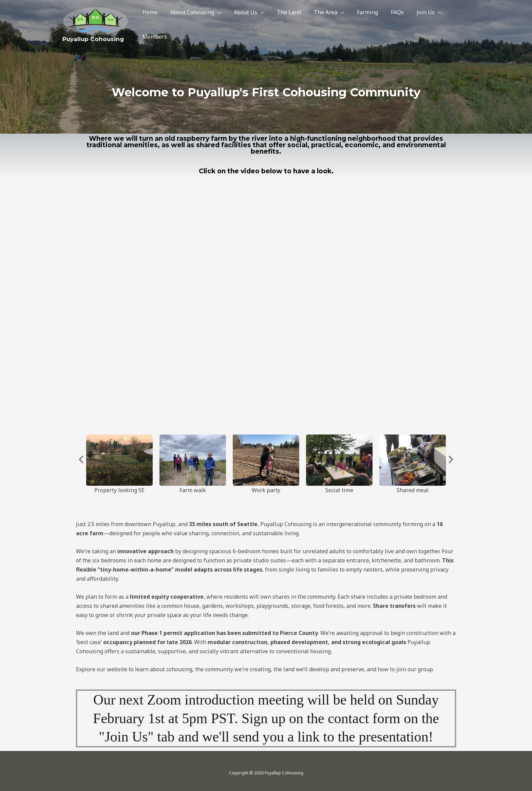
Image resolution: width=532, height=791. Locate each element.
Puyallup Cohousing (93, 38)
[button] (81, 460)
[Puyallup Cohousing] (96, 19)
